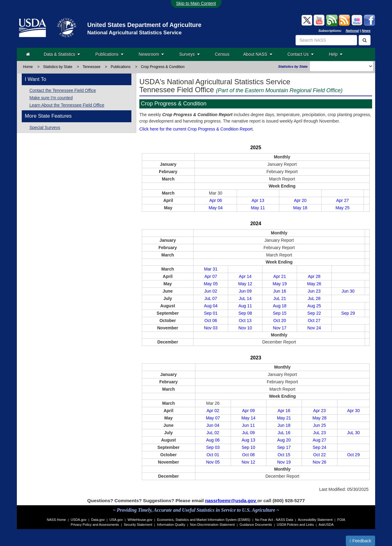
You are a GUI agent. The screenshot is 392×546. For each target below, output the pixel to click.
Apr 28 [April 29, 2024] (314, 276)
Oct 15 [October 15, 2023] (284, 455)
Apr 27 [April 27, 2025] (343, 200)
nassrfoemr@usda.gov (231, 500)
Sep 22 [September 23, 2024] (314, 313)
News (366, 31)
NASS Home (56, 520)
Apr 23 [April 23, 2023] (320, 411)
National (352, 31)
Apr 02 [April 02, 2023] (213, 411)
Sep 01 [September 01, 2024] (211, 313)
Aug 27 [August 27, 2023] (319, 440)
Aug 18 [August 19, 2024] (280, 306)
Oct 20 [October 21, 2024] (280, 320)
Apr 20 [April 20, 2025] (300, 200)
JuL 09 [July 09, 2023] (248, 433)
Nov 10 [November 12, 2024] (245, 328)
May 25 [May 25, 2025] (342, 208)
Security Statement (138, 525)
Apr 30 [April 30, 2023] (353, 411)
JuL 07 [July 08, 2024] (211, 298)
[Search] (365, 40)
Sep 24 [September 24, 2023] (319, 447)
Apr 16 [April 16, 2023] (284, 411)
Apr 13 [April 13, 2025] (258, 200)
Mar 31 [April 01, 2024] (211, 269)
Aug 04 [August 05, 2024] (211, 306)
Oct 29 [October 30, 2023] (353, 455)
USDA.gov (79, 520)
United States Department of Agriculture (144, 25)
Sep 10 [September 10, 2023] (248, 447)
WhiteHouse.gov (140, 520)
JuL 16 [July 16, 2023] (284, 433)
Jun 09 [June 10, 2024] (245, 291)
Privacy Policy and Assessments (95, 525)
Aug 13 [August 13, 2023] (248, 440)
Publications (109, 54)
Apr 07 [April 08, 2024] (211, 276)
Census (222, 54)
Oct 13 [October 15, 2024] (245, 320)
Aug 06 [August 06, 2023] (213, 440)
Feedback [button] (361, 541)
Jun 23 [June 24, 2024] (314, 291)
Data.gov (98, 520)
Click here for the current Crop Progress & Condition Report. (197, 129)
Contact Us (301, 54)
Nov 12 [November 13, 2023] (248, 462)
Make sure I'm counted (51, 98)
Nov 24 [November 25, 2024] (314, 328)
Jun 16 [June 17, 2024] (280, 291)
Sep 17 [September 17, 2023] (284, 447)
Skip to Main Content (196, 3)
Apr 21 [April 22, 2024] (280, 276)
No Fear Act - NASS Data (274, 520)
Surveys (189, 54)
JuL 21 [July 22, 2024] (280, 298)
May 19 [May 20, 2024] (280, 284)
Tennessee (92, 67)
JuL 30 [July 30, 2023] (353, 433)
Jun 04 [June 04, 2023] (213, 425)
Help (336, 54)
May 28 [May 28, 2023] (319, 418)
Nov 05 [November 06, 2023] (213, 462)
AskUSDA (326, 525)
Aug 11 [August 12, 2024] (245, 306)
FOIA (341, 520)
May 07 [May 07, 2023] (213, 418)
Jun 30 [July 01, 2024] (348, 291)
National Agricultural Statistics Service (134, 33)
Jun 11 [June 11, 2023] (248, 425)
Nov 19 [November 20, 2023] (284, 462)
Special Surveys (45, 127)
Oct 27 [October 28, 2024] (314, 320)
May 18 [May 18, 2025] (300, 208)
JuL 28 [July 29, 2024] (314, 298)
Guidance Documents (256, 525)
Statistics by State (58, 67)
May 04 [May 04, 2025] (216, 208)
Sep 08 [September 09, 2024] (245, 313)
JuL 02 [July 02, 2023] (213, 433)
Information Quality (171, 525)
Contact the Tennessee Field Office (63, 90)
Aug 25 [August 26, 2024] (314, 306)
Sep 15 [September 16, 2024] (280, 313)
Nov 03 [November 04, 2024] (211, 328)
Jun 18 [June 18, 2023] (284, 425)
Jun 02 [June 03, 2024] (211, 291)
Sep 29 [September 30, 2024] (348, 313)
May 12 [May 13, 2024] (245, 284)
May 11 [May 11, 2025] (258, 208)
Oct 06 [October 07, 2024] (211, 320)
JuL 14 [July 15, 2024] (245, 298)
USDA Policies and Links (295, 525)
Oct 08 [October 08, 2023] (249, 455)
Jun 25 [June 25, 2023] (319, 425)
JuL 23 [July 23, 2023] (319, 433)
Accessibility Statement (315, 520)
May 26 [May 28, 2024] (314, 284)
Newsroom (151, 54)
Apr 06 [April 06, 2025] (215, 200)
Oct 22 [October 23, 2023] (320, 455)
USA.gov (116, 520)
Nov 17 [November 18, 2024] (280, 328)
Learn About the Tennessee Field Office (67, 105)
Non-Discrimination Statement (213, 525)
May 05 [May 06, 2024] (211, 284)
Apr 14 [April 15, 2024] (245, 276)
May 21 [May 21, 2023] (284, 418)
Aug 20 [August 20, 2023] (284, 440)
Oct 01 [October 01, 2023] (213, 455)
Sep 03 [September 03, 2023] (213, 447)
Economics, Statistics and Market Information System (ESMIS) (204, 520)
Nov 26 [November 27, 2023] (319, 462)
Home (28, 67)
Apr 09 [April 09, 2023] (249, 411)
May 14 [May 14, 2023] (248, 418)
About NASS (258, 54)
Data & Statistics (62, 54)
